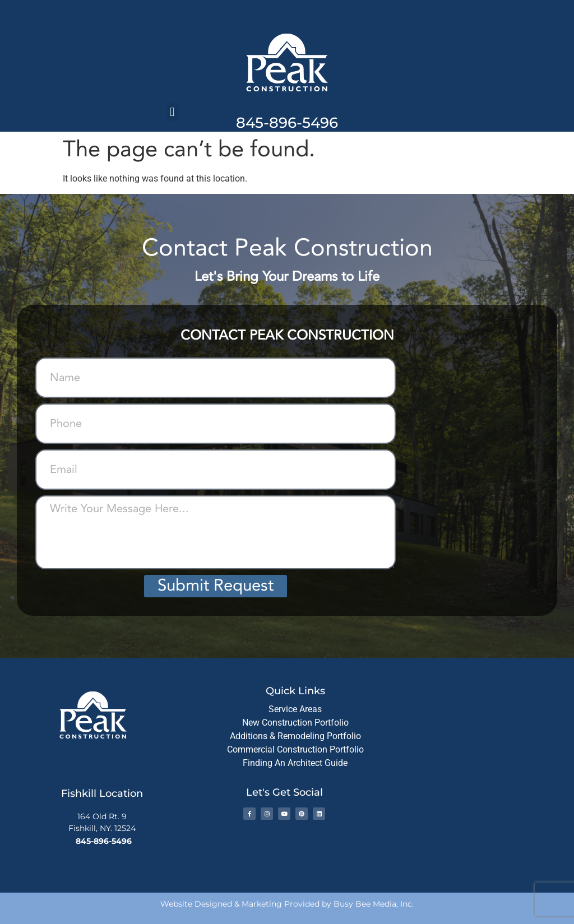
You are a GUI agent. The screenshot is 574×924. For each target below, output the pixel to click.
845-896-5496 (287, 123)
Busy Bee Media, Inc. (374, 904)
